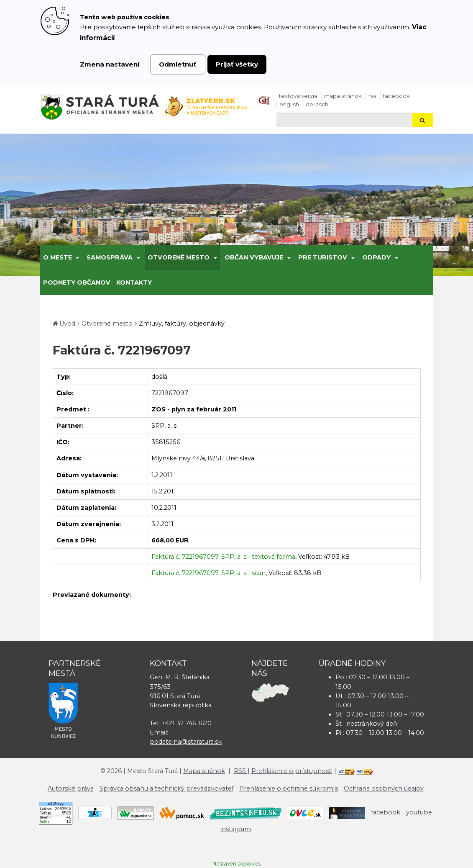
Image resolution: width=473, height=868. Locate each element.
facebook (396, 96)
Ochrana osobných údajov (384, 788)
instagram (236, 829)
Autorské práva (71, 788)
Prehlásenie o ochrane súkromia (289, 788)
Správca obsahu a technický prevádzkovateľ (166, 788)
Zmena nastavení (110, 64)
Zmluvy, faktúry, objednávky (182, 324)
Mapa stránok (343, 96)
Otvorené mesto (179, 257)
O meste (58, 257)
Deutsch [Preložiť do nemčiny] (317, 104)
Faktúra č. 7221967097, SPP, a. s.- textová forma (223, 557)
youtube (419, 812)
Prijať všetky (237, 64)
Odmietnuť (178, 64)
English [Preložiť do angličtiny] (289, 104)
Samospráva (110, 257)
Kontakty (134, 282)
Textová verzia (298, 96)
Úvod (67, 324)
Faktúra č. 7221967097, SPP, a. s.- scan (208, 573)
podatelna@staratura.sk (186, 742)
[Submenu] (77, 257)
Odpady (376, 257)
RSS (372, 96)
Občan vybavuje (254, 257)
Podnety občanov (77, 282)
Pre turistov (323, 257)
